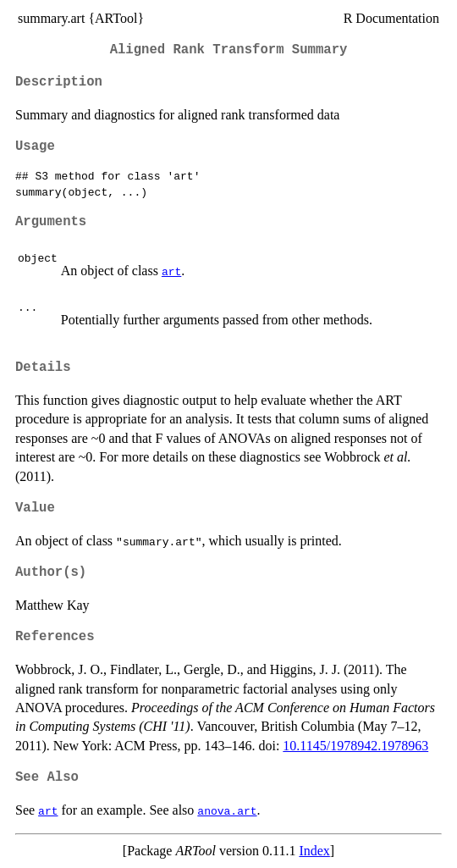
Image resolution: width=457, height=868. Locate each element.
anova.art (227, 810)
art (171, 271)
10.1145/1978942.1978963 (355, 746)
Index (314, 851)
